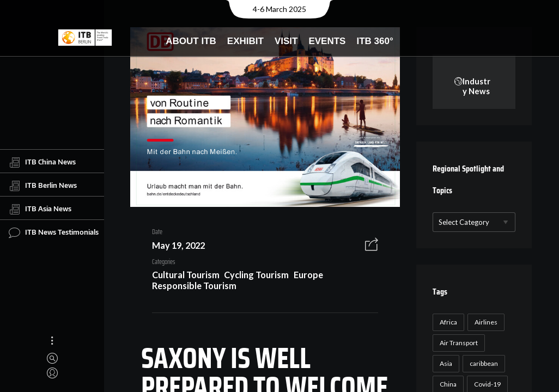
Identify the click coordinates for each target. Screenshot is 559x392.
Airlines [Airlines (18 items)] (484, 323)
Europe (305, 277)
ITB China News (42, 162)
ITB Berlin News (43, 186)
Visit (286, 41)
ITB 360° (375, 41)
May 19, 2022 (174, 248)
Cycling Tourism (253, 277)
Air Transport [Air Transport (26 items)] (457, 343)
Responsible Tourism (190, 288)
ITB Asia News (40, 209)
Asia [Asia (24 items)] (444, 364)
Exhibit (245, 41)
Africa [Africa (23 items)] (447, 323)
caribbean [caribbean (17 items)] (482, 364)
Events (327, 41)
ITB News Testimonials (54, 232)
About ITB (191, 41)
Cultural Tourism (181, 277)
